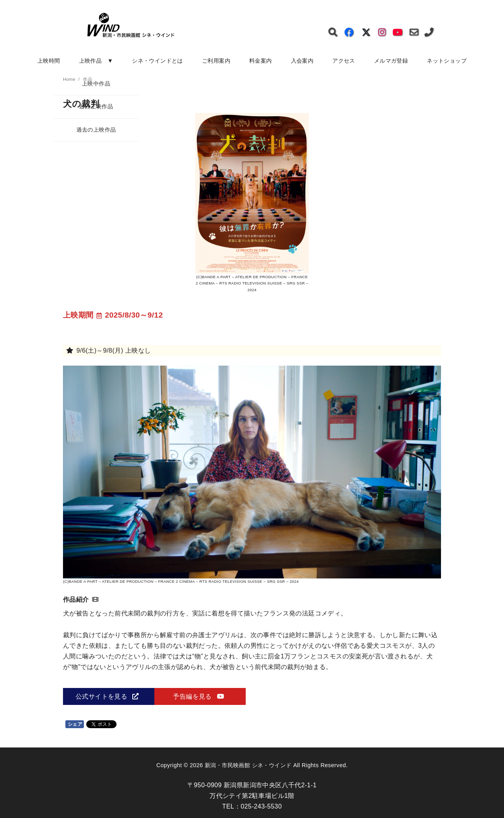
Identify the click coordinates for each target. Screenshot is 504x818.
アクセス (344, 61)
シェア (75, 724)
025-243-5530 (261, 806)
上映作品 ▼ (96, 61)
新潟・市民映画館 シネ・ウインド (248, 765)
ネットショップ (447, 61)
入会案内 (302, 61)
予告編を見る (198, 696)
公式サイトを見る (107, 696)
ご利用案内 (216, 61)
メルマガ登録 (391, 61)
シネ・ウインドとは (157, 61)
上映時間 (49, 61)
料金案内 (261, 61)
